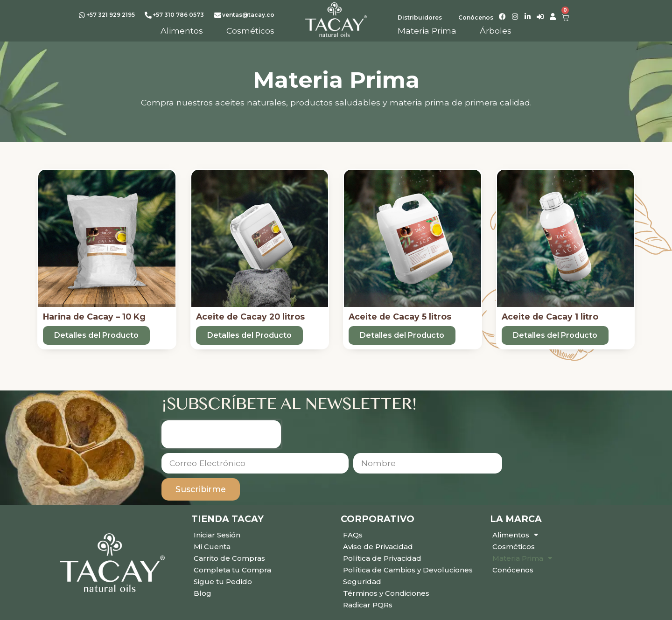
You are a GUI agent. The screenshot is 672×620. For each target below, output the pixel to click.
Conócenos (513, 570)
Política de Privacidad (382, 558)
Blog (203, 593)
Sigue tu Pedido (223, 582)
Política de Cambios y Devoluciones (408, 570)
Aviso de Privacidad (378, 547)
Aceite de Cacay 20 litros (250, 317)
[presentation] (221, 434)
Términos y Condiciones (386, 593)
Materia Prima (522, 558)
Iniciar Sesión (217, 535)
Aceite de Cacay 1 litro (550, 317)
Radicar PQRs (368, 605)
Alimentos (515, 535)
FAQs (353, 535)
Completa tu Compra (232, 570)
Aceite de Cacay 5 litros (400, 317)
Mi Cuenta (212, 547)
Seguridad (362, 582)
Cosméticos (514, 547)
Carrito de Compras (229, 558)
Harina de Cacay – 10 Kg (94, 317)
